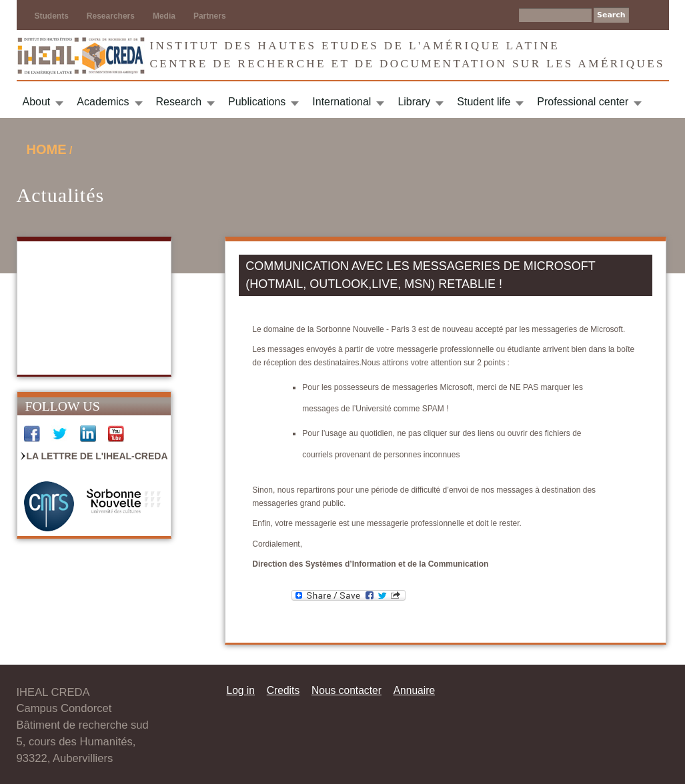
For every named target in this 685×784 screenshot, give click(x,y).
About (37, 102)
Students (52, 16)
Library (414, 102)
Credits (283, 690)
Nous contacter (347, 690)
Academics (103, 102)
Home (47, 149)
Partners (210, 16)
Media (164, 16)
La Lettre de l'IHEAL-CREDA (97, 456)
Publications (257, 102)
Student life (484, 102)
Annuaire (414, 690)
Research (179, 102)
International (341, 102)
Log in (241, 690)
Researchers (111, 16)
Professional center (583, 102)
